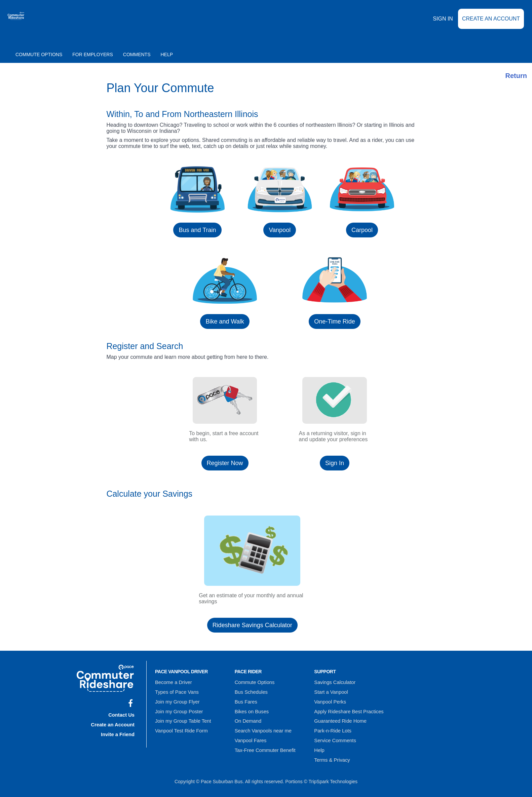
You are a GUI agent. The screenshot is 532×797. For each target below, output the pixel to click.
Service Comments (334, 734)
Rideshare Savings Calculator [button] (252, 625)
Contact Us (122, 714)
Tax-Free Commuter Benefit (264, 743)
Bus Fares (245, 699)
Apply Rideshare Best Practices (347, 708)
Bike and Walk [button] (225, 321)
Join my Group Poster (178, 708)
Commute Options (39, 54)
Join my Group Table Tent (182, 717)
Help (167, 54)
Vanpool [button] (280, 230)
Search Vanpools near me (262, 725)
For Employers (93, 54)
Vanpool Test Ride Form (180, 725)
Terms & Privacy (331, 752)
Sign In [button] (335, 463)
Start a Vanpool (330, 690)
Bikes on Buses (251, 708)
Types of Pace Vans (176, 690)
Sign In (443, 23)
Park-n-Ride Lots (332, 725)
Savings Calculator (334, 682)
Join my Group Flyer (176, 699)
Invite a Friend (119, 731)
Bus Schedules (250, 690)
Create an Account (491, 23)
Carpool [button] (362, 230)
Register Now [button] (225, 463)
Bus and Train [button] (197, 230)
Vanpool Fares (250, 734)
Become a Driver (173, 682)
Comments (137, 54)
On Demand (247, 717)
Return (516, 76)
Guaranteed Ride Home (339, 717)
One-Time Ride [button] (334, 321)
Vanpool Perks (329, 699)
